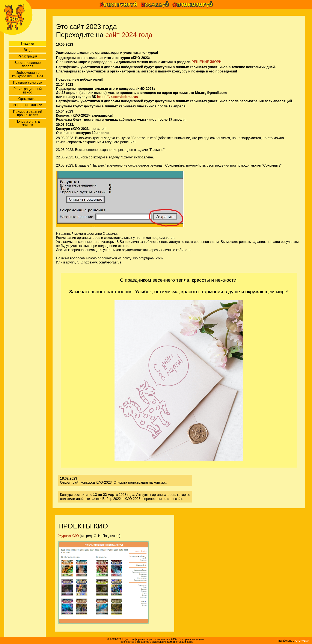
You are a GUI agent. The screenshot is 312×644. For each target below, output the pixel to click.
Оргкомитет (27, 99)
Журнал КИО (69, 536)
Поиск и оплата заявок (28, 123)
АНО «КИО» (302, 641)
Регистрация (28, 56)
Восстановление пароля (27, 64)
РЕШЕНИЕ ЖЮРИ (28, 105)
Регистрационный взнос (28, 91)
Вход (27, 50)
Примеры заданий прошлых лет (28, 113)
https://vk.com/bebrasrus (118, 97)
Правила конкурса (28, 82)
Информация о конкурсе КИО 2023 (28, 74)
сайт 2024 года (129, 35)
